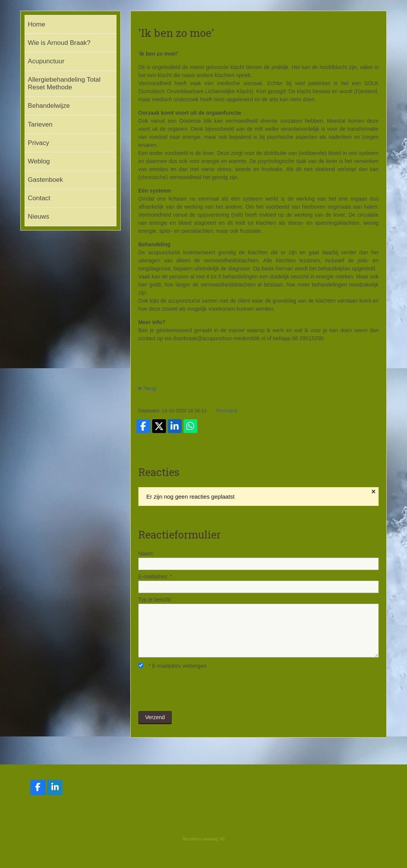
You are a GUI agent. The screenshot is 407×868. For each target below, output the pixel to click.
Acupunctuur (46, 61)
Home (37, 24)
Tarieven (40, 124)
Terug (147, 389)
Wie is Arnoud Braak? (59, 43)
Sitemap (186, 856)
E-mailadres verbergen (172, 666)
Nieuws (39, 217)
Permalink (227, 411)
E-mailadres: (155, 576)
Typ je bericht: (155, 600)
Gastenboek (46, 180)
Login (200, 856)
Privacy (39, 143)
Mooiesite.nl (218, 856)
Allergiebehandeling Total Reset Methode (64, 83)
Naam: (146, 553)
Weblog (39, 161)
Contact (39, 198)
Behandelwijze (49, 106)
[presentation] (197, 691)
